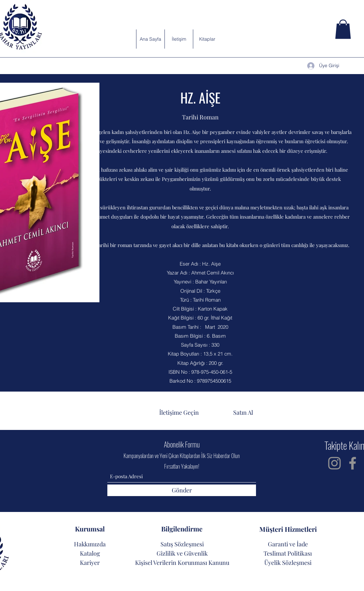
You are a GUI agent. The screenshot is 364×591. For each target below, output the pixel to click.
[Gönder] (182, 490)
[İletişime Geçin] (179, 413)
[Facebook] (353, 463)
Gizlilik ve (170, 553)
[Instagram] (334, 463)
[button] (343, 29)
